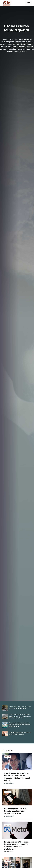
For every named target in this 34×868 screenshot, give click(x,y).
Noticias (8, 756)
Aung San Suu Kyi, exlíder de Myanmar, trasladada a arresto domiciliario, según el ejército (17, 777)
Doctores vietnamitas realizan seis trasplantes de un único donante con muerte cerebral (20, 725)
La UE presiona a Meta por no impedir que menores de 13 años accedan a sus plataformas (17, 845)
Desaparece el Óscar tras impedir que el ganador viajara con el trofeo (15, 811)
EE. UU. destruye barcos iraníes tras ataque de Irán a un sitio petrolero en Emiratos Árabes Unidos (20, 716)
